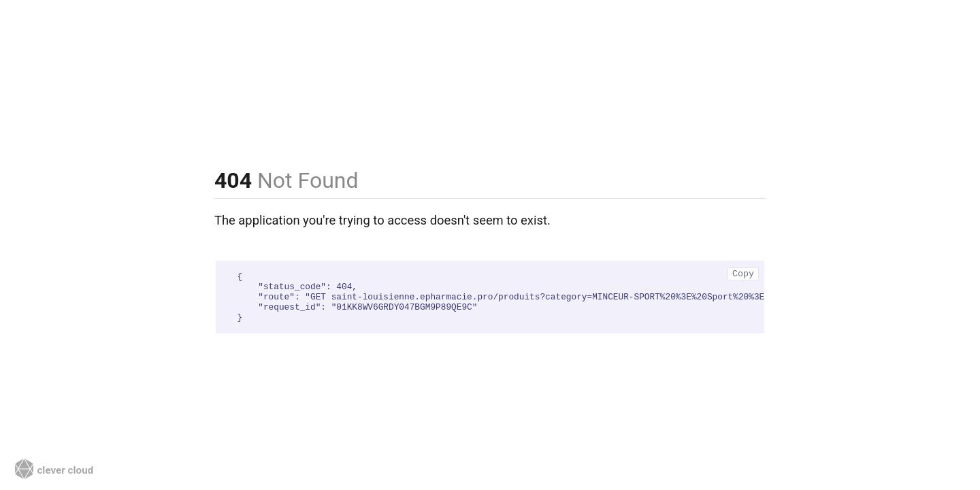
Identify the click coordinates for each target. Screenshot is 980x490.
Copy (743, 274)
